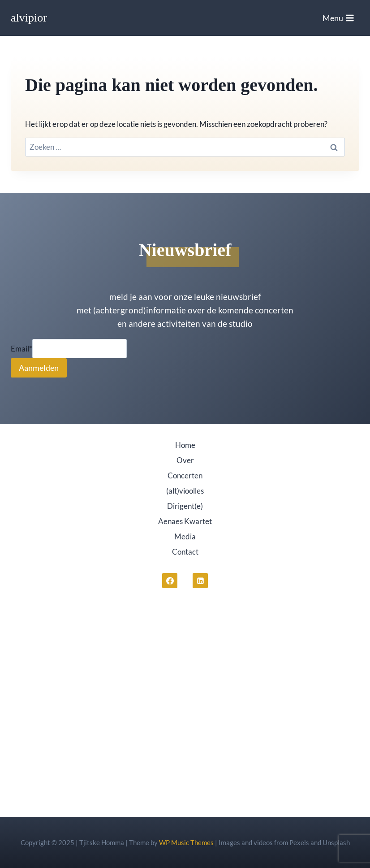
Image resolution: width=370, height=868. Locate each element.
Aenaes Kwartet (185, 521)
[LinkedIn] (200, 581)
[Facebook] (170, 581)
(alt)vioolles (185, 491)
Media (185, 536)
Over (185, 460)
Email (22, 349)
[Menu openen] (338, 18)
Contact (185, 552)
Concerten (185, 475)
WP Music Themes (186, 842)
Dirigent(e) (185, 506)
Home (185, 445)
